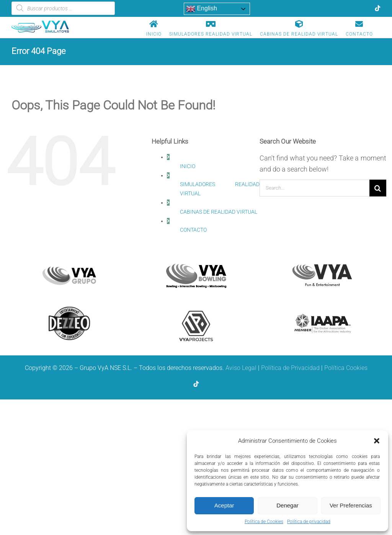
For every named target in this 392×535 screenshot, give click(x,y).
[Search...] (314, 188)
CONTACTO (193, 230)
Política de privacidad (309, 522)
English (202, 9)
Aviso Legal (241, 368)
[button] (377, 441)
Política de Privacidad (290, 368)
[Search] (378, 188)
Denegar (287, 505)
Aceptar (224, 505)
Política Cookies (346, 368)
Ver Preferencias (351, 505)
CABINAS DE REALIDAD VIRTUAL (219, 212)
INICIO (188, 166)
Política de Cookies (264, 522)
